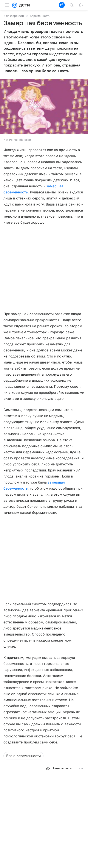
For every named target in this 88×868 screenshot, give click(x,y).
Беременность (40, 16)
